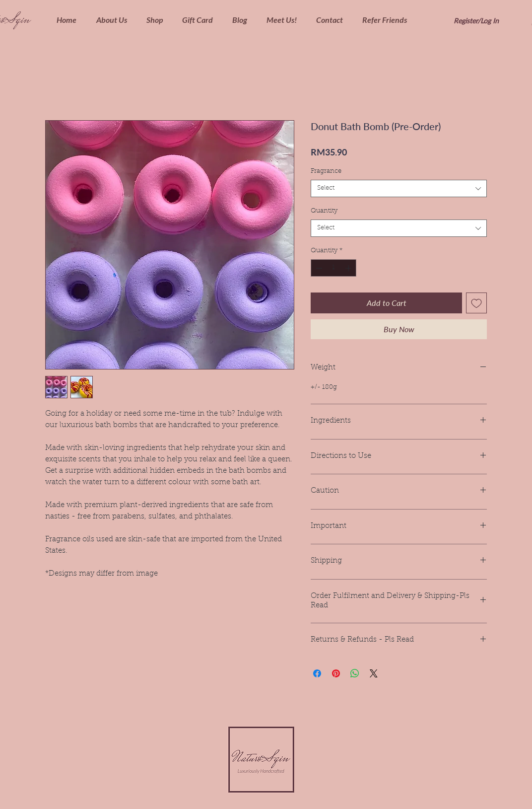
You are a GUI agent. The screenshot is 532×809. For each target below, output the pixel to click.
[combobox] (399, 188)
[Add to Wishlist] (476, 303)
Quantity (324, 211)
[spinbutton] (334, 268)
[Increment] (349, 268)
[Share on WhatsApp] (355, 673)
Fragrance (326, 171)
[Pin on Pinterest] (336, 673)
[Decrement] (318, 268)
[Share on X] (374, 673)
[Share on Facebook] (317, 673)
